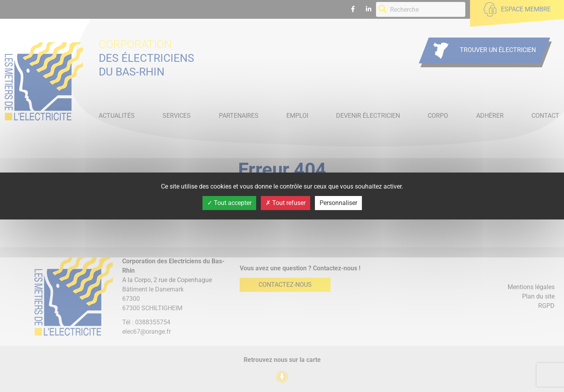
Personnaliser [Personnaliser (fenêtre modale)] (338, 203)
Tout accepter (229, 203)
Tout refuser (286, 203)
